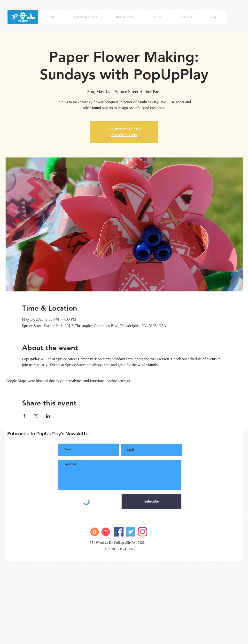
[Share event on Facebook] (24, 416)
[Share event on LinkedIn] (48, 416)
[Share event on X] (36, 416)
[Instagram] (143, 532)
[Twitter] (131, 532)
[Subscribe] (151, 502)
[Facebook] (119, 532)
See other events (124, 135)
